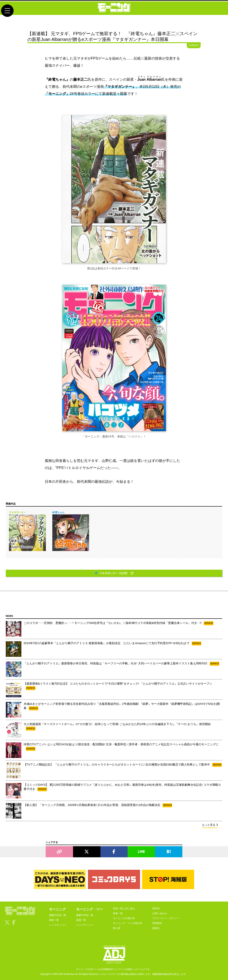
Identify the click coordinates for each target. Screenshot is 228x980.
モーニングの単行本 (124, 918)
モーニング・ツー (90, 909)
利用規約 (157, 923)
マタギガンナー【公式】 (114, 573)
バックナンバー (58, 925)
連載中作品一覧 (58, 915)
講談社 (156, 928)
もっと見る (210, 825)
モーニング (57, 909)
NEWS (156, 908)
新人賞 (117, 928)
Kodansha (69, 974)
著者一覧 (54, 920)
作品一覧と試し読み (124, 908)
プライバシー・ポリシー (166, 918)
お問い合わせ (160, 913)
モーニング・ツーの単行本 (128, 923)
